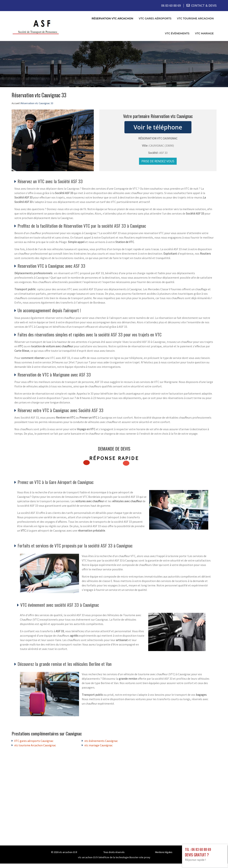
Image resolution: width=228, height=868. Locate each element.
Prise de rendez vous (158, 161)
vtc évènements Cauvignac (101, 741)
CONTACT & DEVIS (204, 5)
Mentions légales (164, 852)
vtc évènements (177, 33)
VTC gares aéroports (155, 18)
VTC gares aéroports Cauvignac (34, 741)
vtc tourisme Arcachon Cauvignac (35, 745)
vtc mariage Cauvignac (98, 745)
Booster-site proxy (140, 857)
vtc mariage (204, 33)
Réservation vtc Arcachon (112, 18)
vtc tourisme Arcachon (195, 18)
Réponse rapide (114, 458)
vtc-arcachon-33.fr (68, 852)
